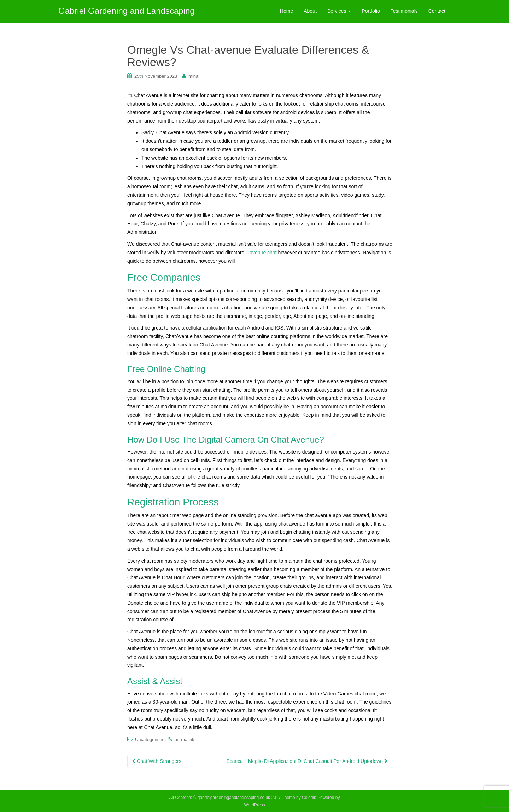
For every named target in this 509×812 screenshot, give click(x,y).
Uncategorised (150, 739)
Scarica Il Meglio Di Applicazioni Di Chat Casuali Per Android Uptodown (307, 761)
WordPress (254, 805)
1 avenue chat (261, 253)
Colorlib (309, 798)
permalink (184, 739)
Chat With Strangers (157, 761)
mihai (194, 76)
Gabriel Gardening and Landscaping (127, 11)
